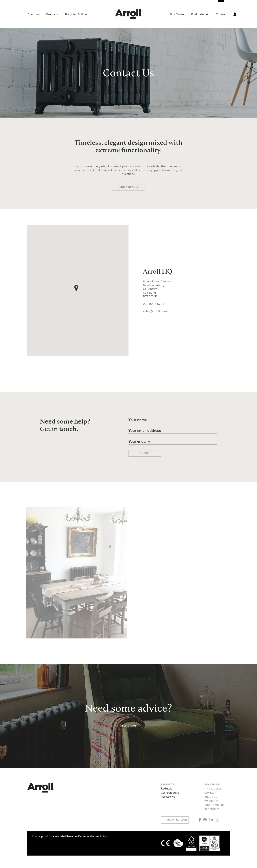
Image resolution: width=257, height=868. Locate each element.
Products (52, 15)
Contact (221, 15)
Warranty (212, 801)
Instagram (223, 819)
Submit (145, 453)
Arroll (128, 14)
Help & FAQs (128, 726)
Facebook (205, 819)
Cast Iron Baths (170, 793)
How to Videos (215, 805)
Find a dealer (200, 15)
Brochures (212, 809)
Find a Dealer (128, 188)
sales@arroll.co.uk (155, 312)
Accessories (168, 797)
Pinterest (211, 819)
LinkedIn (217, 819)
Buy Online (177, 15)
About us (33, 15)
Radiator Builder (76, 15)
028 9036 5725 (154, 305)
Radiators (167, 789)
